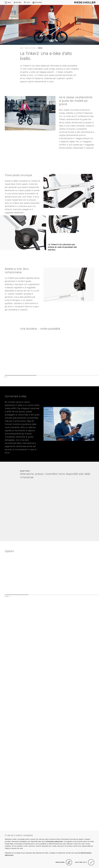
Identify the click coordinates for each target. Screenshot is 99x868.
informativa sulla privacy (55, 842)
